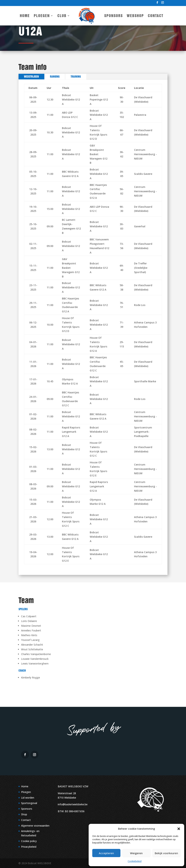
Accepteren (106, 853)
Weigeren (136, 853)
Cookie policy (29, 841)
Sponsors (114, 16)
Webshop (135, 16)
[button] (179, 829)
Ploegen (42, 16)
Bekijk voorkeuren (166, 853)
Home (25, 16)
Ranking (55, 76)
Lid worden (28, 798)
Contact (156, 16)
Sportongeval (29, 803)
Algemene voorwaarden (35, 826)
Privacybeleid (29, 847)
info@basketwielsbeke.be (73, 804)
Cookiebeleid (135, 861)
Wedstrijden (31, 76)
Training (76, 76)
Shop (24, 814)
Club (62, 16)
